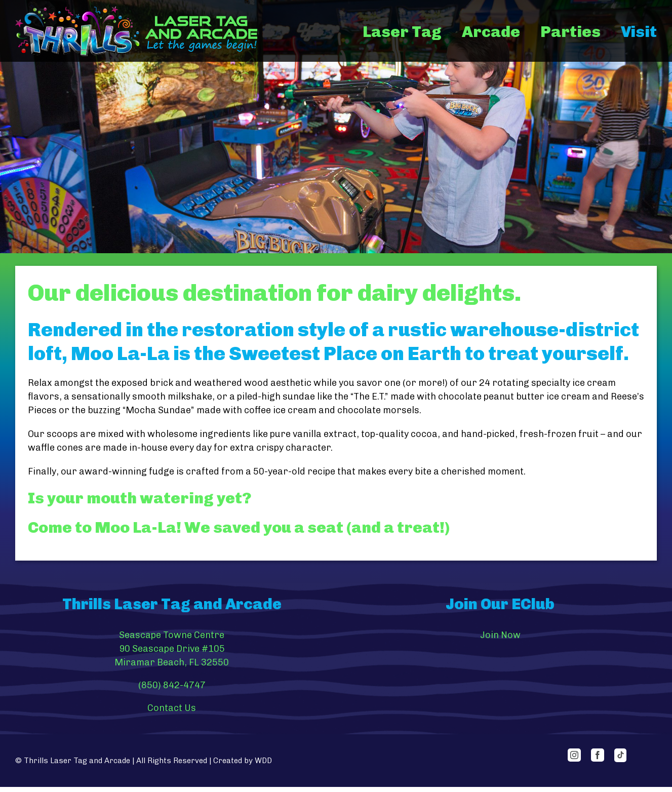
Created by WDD (243, 761)
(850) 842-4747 (172, 685)
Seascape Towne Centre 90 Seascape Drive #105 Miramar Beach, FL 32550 (172, 649)
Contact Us (172, 708)
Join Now (500, 635)
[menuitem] (412, 32)
